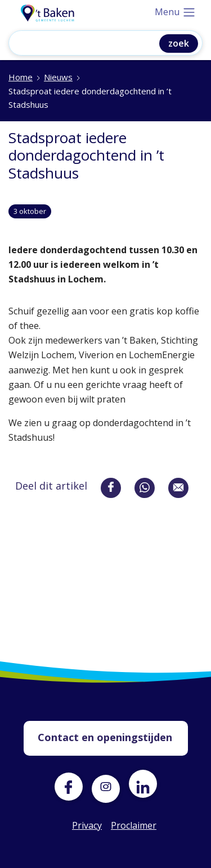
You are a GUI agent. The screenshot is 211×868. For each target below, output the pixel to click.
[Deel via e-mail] (178, 488)
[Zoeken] (92, 44)
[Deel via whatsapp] (145, 488)
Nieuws (58, 77)
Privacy (86, 825)
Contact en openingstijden (105, 737)
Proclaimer (125, 825)
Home (21, 77)
